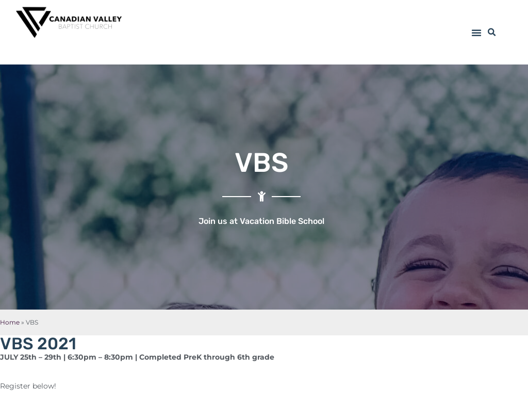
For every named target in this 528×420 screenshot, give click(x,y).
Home (10, 322)
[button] (476, 33)
